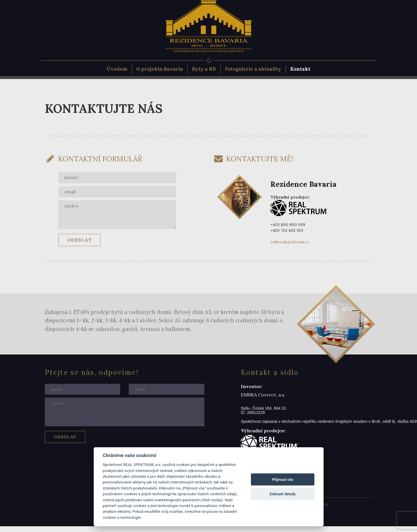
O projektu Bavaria (160, 69)
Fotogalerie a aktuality (253, 69)
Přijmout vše (283, 480)
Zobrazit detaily (283, 494)
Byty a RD (204, 69)
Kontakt (300, 69)
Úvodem (117, 69)
